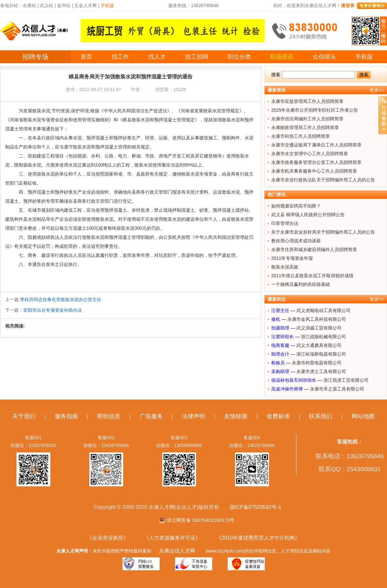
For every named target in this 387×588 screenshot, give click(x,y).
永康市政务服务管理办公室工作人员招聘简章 (316, 162)
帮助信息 (109, 416)
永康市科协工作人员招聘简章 (301, 136)
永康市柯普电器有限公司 (317, 363)
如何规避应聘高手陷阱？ (296, 206)
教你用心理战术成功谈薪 (296, 241)
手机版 (364, 57)
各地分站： (11, 5)
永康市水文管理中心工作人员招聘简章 (310, 154)
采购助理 (280, 371)
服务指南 (66, 416)
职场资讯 (282, 57)
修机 (276, 319)
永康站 (29, 5)
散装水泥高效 (285, 267)
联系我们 (321, 416)
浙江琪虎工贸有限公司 (346, 380)
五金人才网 (85, 5)
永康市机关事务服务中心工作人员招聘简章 (314, 171)
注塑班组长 (283, 337)
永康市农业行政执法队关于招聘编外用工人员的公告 (323, 180)
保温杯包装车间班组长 (294, 380)
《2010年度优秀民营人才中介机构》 (258, 538)
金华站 (64, 5)
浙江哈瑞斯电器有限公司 (321, 354)
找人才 (157, 57)
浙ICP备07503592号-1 (255, 507)
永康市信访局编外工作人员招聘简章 (307, 119)
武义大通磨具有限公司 (319, 345)
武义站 (46, 5)
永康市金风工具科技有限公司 (317, 319)
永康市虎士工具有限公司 (321, 371)
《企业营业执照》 (108, 538)
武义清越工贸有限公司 (319, 328)
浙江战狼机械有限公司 (323, 337)
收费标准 (278, 416)
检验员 (278, 363)
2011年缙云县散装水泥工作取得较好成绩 (312, 276)
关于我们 (24, 416)
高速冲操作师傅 (287, 389)
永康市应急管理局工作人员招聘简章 (307, 101)
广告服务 (151, 416)
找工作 (120, 57)
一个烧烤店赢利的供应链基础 (301, 284)
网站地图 (363, 416)
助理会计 (280, 354)
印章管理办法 (285, 223)
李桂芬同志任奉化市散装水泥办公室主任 (61, 299)
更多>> (377, 90)
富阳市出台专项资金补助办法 (53, 310)
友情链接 (236, 416)
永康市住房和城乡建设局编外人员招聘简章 (314, 249)
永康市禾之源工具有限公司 (337, 389)
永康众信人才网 (177, 551)
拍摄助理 (280, 328)
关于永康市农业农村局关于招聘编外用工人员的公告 (323, 232)
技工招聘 (197, 57)
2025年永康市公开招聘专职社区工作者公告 (315, 110)
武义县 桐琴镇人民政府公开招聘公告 (308, 215)
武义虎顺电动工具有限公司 (323, 310)
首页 (86, 57)
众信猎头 (324, 57)
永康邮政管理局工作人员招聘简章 (305, 127)
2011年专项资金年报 (292, 258)
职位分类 (239, 57)
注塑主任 (280, 310)
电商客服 (280, 345)
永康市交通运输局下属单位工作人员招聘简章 (316, 145)
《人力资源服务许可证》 (172, 538)
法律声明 (193, 416)
